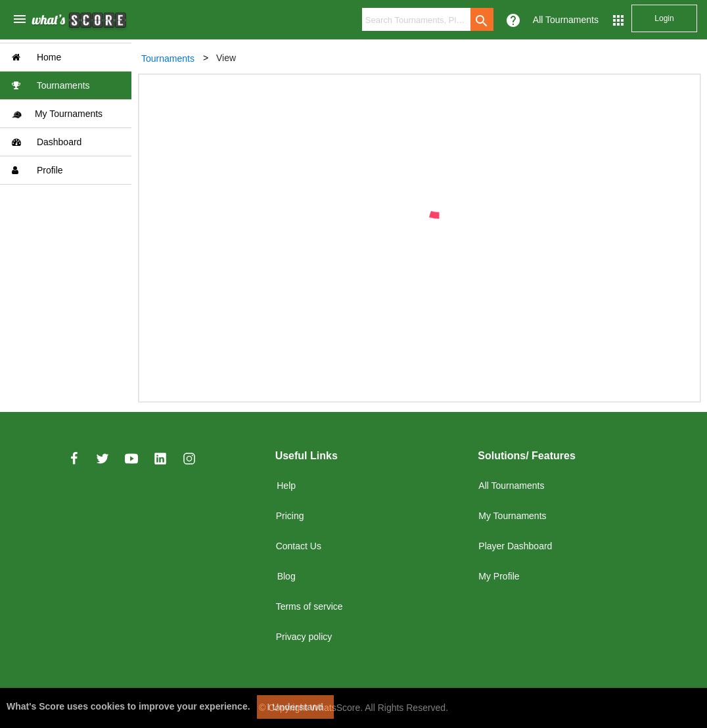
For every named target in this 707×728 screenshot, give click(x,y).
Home (36, 57)
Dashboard (47, 142)
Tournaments (51, 85)
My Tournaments (57, 114)
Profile (37, 170)
